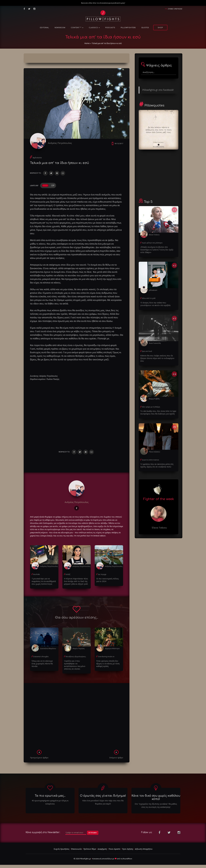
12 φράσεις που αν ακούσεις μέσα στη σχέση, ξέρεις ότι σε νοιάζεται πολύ (157, 465)
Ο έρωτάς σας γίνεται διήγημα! (103, 796)
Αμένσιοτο (37, 158)
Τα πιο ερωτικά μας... (50, 796)
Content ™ (77, 28)
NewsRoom (60, 28)
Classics (94, 28)
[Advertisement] (77, 717)
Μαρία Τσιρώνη (79, 648)
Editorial (44, 28)
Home (87, 43)
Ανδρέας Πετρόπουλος (60, 143)
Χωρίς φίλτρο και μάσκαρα (152, 243)
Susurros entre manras (150, 460)
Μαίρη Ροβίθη (154, 399)
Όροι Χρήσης (128, 849)
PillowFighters (128, 28)
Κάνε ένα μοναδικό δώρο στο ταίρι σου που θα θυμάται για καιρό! (103, 802)
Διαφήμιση (102, 849)
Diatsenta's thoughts (41, 657)
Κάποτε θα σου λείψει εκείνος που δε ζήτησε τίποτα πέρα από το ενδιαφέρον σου (157, 358)
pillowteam (153, 290)
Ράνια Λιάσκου (154, 452)
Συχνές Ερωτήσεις (61, 849)
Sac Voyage (102, 574)
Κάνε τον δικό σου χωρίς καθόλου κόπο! (156, 797)
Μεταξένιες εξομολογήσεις (76, 657)
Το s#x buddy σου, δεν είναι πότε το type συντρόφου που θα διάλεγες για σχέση (158, 412)
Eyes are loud (147, 351)
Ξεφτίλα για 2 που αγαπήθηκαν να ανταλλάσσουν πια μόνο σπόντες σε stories (75, 665)
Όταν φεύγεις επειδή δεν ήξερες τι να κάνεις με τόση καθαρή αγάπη (108, 664)
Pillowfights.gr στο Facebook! (158, 90)
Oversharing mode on (106, 657)
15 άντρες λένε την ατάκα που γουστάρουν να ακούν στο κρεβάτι (155, 304)
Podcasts (110, 28)
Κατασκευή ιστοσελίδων (102, 859)
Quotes (145, 28)
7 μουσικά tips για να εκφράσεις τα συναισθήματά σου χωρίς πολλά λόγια (44, 581)
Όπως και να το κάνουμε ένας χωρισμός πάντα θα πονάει (42, 664)
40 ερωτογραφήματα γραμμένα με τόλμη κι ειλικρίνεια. (50, 802)
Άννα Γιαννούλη (155, 343)
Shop (160, 28)
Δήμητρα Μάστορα (112, 648)
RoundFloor (127, 859)
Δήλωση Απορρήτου (144, 849)
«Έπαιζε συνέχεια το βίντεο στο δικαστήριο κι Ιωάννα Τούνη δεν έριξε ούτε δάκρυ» (157, 250)
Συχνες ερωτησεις (175, 9)
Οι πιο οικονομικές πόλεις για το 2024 (107, 580)
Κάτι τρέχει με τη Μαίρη (151, 407)
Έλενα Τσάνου (154, 235)
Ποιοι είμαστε (114, 849)
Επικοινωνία (76, 849)
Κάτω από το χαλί (149, 298)
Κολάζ (68, 574)
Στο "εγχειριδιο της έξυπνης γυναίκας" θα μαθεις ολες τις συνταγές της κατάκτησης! (156, 805)
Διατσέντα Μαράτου (48, 648)
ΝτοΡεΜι (36, 574)
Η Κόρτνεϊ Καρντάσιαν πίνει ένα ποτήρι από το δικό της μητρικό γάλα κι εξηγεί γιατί (76, 581)
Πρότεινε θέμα (90, 849)
